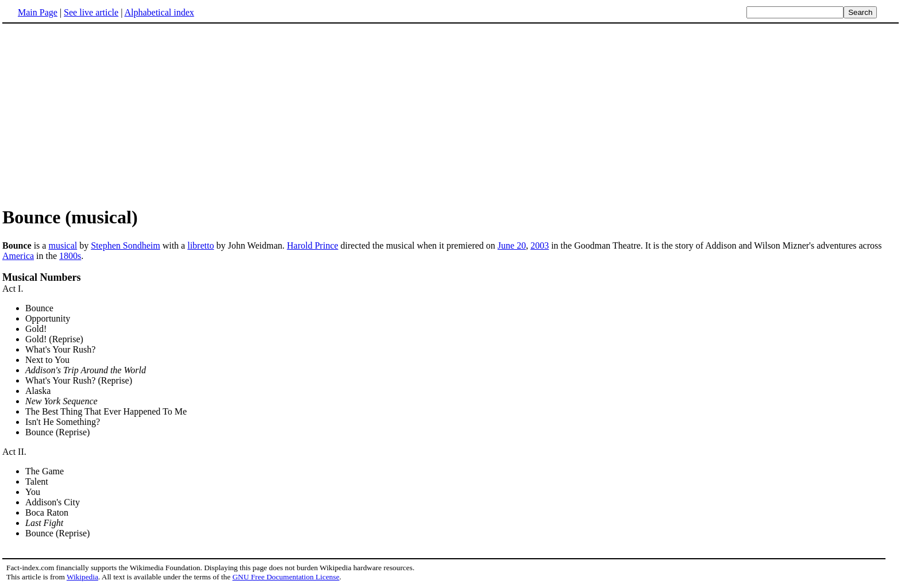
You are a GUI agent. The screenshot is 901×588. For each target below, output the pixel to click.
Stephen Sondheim (125, 245)
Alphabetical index (159, 12)
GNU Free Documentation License (286, 577)
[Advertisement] (450, 114)
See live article (91, 12)
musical (63, 245)
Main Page (38, 12)
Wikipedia (82, 577)
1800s (70, 256)
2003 (540, 245)
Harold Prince (312, 245)
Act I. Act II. (450, 411)
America (18, 256)
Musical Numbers (42, 277)
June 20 (512, 245)
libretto (201, 245)
